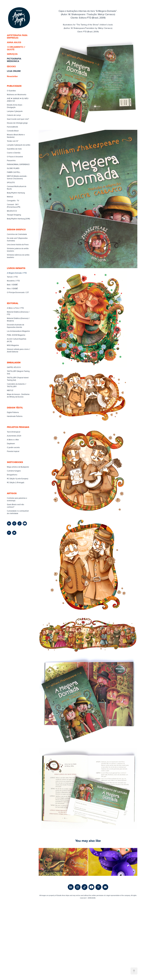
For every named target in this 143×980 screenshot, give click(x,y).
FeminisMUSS (12, 127)
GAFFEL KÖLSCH (14, 367)
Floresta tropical (13, 451)
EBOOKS (11, 66)
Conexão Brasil (13, 131)
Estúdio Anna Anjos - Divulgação (15, 106)
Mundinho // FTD (13, 281)
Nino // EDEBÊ (12, 288)
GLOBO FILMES (13, 168)
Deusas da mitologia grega (17, 123)
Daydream (11, 443)
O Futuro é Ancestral (15, 157)
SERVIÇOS (12, 54)
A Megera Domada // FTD (17, 273)
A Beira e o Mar (13, 440)
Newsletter (12, 76)
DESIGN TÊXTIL (15, 408)
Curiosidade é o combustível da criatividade (18, 512)
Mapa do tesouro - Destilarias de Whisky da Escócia (18, 395)
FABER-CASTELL (14, 172)
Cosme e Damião (14, 153)
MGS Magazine (13, 345)
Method (10, 197)
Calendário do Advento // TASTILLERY (17, 385)
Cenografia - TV (13, 201)
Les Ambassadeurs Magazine (18, 331)
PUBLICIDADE (14, 86)
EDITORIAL (13, 303)
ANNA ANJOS (14, 42)
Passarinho (11, 160)
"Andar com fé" (13, 141)
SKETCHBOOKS (15, 462)
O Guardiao (11, 91)
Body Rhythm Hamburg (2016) (18, 219)
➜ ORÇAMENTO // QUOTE (16, 48)
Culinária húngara (14, 471)
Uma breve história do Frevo (18, 244)
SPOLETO (11, 182)
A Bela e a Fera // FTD (15, 308)
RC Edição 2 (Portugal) (16, 482)
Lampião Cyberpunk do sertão (19, 145)
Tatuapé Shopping (14, 215)
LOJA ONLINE (14, 71)
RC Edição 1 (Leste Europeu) (18, 479)
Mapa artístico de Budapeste (18, 467)
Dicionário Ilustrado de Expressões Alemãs (16, 326)
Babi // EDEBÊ (12, 285)
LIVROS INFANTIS (16, 268)
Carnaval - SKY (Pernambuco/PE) (14, 206)
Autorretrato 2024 (14, 436)
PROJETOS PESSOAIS (18, 427)
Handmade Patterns (15, 416)
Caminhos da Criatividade (17, 234)
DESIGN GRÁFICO (16, 230)
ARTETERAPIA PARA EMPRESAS (17, 37)
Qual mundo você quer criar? (18, 119)
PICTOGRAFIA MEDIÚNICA (14, 60)
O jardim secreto (13, 447)
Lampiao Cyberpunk (15, 111)
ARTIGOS (12, 493)
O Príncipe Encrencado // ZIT (18, 292)
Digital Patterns (13, 412)
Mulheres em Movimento (17, 94)
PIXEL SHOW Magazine (16, 335)
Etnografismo (12, 475)
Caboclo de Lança (14, 115)
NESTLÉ (10, 390)
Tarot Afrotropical (14, 432)
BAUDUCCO (12, 211)
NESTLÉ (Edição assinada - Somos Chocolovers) (17, 177)
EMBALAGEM (14, 363)
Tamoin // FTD (12, 277)
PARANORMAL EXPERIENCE (18, 164)
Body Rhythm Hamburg (16, 193)
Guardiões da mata (14, 149)
